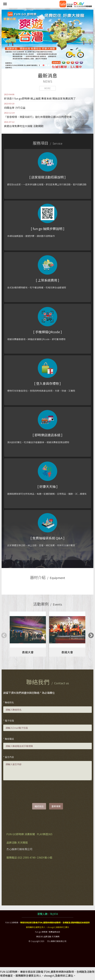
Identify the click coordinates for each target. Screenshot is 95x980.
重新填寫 (56, 806)
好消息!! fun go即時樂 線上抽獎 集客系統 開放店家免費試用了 (40, 97)
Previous (2, 634)
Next (89, 634)
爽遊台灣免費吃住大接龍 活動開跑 (24, 124)
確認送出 (39, 806)
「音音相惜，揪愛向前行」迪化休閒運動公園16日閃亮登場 (38, 115)
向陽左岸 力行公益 (15, 106)
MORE (48, 88)
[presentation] (28, 792)
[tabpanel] (28, 634)
